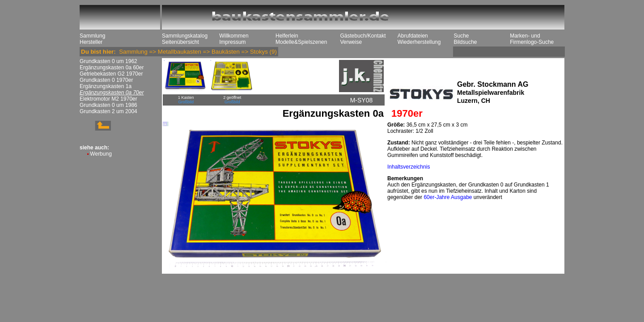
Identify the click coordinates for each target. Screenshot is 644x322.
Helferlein (287, 36)
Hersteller (91, 42)
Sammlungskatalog (185, 36)
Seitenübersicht (180, 42)
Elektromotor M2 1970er (108, 99)
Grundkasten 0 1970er (106, 80)
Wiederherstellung (419, 42)
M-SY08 (362, 100)
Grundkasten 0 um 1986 (108, 105)
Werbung (101, 154)
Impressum (232, 42)
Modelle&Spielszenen (301, 42)
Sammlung (92, 36)
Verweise (351, 42)
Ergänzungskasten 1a (106, 86)
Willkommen (234, 36)
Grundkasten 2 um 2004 (108, 111)
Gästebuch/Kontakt (363, 36)
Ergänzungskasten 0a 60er (112, 68)
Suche (461, 36)
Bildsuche (465, 42)
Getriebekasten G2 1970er (111, 74)
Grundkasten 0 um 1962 (108, 61)
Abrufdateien (413, 36)
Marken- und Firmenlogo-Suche (532, 39)
